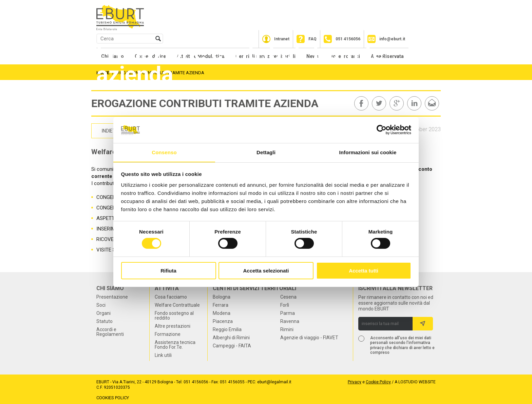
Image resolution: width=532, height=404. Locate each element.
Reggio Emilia (227, 329)
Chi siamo (110, 288)
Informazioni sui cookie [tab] (368, 152)
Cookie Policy (378, 382)
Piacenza (223, 321)
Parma (288, 313)
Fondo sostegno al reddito (174, 316)
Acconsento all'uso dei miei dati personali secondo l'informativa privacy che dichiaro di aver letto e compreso (402, 345)
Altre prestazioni (173, 326)
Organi (103, 313)
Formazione (168, 334)
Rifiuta (168, 271)
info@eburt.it (392, 39)
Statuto (104, 321)
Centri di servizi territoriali (254, 288)
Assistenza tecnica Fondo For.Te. (175, 345)
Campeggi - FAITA (232, 346)
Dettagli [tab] (266, 152)
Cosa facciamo (171, 297)
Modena (222, 313)
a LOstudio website (415, 382)
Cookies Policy (113, 397)
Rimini (287, 329)
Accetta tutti (364, 271)
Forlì (285, 305)
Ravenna (290, 321)
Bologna (222, 297)
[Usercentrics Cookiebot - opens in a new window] (382, 130)
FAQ (312, 39)
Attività (167, 288)
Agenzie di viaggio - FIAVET (309, 338)
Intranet (282, 39)
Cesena (288, 297)
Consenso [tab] (164, 152)
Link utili (163, 355)
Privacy (355, 382)
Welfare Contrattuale (177, 305)
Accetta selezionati (266, 271)
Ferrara (221, 305)
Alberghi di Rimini (231, 338)
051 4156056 (348, 39)
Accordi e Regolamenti (110, 332)
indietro (112, 131)
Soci (101, 305)
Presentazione (112, 297)
